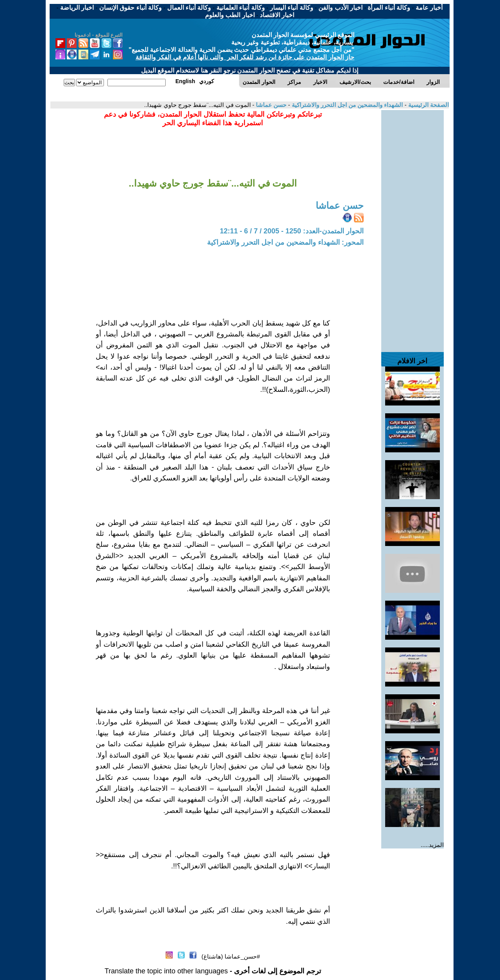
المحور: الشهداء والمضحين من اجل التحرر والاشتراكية (285, 242)
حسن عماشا (270, 105)
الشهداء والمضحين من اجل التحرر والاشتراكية (346, 105)
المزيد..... (432, 845)
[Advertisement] (412, 227)
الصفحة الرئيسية (428, 105)
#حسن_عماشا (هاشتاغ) (231, 956)
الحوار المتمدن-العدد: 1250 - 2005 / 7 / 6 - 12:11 (292, 231)
